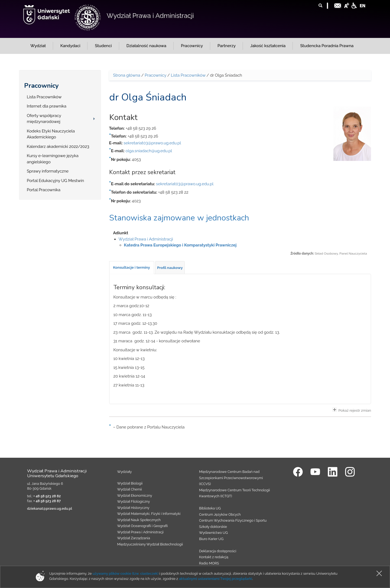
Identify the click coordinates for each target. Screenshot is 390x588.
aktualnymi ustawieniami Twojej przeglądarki (216, 579)
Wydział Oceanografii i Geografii (143, 526)
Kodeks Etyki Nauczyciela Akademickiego (51, 134)
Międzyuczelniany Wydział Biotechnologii (150, 544)
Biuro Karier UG (211, 539)
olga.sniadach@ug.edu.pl (149, 151)
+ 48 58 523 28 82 (47, 496)
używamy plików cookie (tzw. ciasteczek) (126, 574)
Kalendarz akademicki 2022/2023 (58, 147)
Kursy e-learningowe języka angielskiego (53, 159)
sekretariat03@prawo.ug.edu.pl (152, 143)
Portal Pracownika (44, 190)
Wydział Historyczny (133, 508)
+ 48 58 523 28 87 (47, 501)
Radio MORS (209, 563)
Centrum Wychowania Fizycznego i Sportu (233, 520)
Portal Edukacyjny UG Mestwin (55, 181)
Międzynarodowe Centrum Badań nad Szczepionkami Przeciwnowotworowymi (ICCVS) (231, 478)
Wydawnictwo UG (213, 533)
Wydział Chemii (130, 489)
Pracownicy (41, 86)
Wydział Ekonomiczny (135, 496)
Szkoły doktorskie (213, 527)
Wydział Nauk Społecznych (139, 520)
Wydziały (125, 472)
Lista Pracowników (44, 97)
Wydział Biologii (130, 483)
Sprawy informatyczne (48, 171)
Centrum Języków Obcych (220, 514)
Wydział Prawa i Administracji (150, 16)
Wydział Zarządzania (134, 538)
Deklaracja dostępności (218, 551)
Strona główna (127, 75)
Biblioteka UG (210, 508)
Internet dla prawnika (47, 106)
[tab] (132, 268)
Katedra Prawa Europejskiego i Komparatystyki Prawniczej (180, 245)
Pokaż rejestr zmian (352, 410)
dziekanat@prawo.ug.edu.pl (50, 509)
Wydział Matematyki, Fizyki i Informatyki (149, 514)
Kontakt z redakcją (214, 557)
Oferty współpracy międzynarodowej (44, 119)
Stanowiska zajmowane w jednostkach (179, 218)
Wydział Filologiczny (134, 501)
